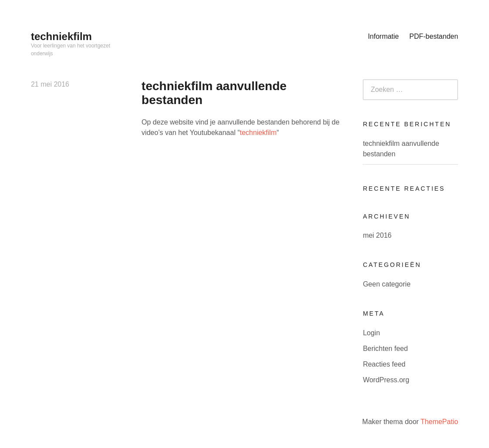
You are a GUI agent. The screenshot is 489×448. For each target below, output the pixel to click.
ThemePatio (439, 422)
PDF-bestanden (434, 36)
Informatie (383, 36)
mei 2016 (377, 235)
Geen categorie (386, 284)
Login (371, 333)
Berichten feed (385, 349)
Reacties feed (384, 364)
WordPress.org (386, 380)
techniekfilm (61, 36)
